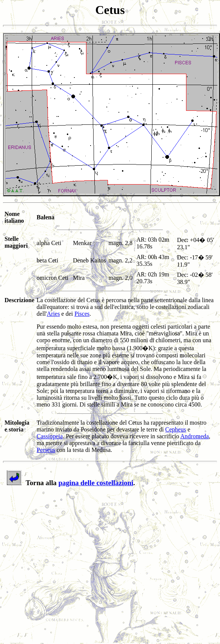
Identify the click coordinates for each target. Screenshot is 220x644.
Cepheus (176, 429)
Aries (53, 314)
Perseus (46, 450)
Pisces (82, 314)
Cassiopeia (50, 436)
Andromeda (195, 436)
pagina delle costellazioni (96, 483)
